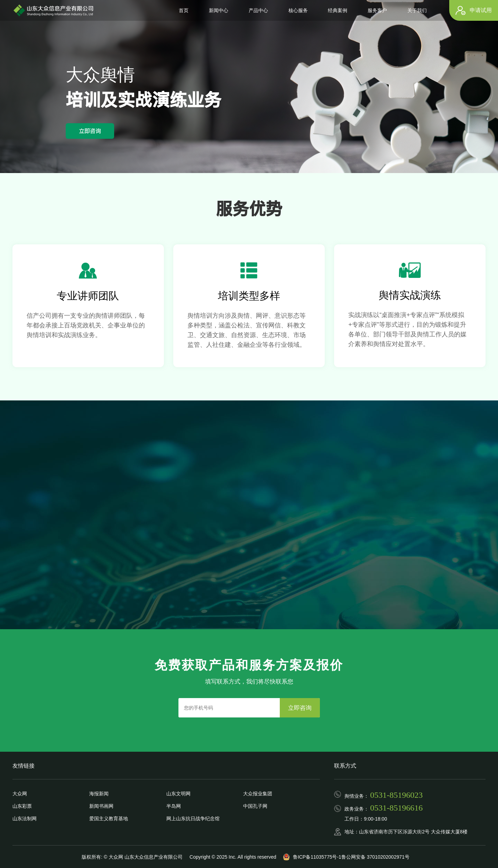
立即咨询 (90, 131)
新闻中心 (219, 10)
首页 (184, 10)
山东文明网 (178, 794)
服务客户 (377, 10)
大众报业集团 (258, 794)
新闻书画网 (101, 806)
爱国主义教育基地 (109, 819)
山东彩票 (22, 806)
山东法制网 (25, 819)
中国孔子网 (255, 806)
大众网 (20, 794)
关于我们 (417, 10)
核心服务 (298, 10)
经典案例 (338, 10)
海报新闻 (99, 794)
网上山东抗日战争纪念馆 (193, 819)
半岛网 (174, 806)
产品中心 (258, 10)
